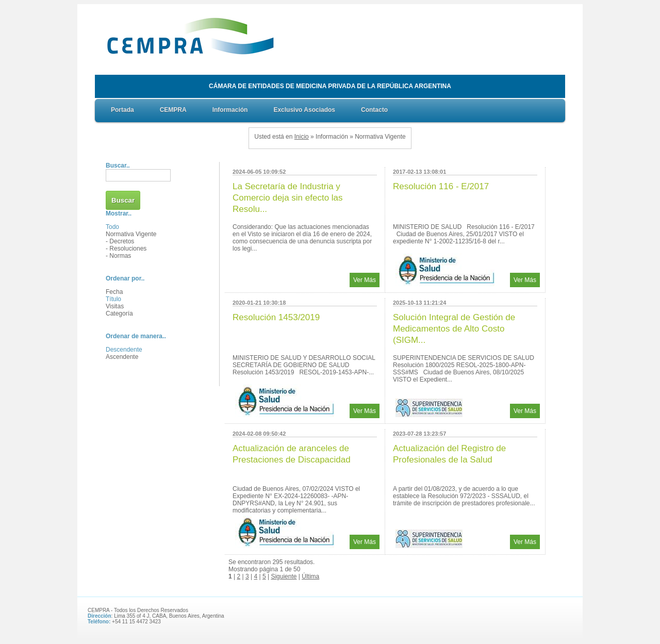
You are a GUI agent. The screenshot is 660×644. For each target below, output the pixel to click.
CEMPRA (173, 110)
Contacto (374, 110)
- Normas (118, 256)
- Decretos (120, 241)
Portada (122, 110)
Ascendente (122, 357)
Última (310, 576)
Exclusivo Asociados (304, 110)
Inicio (302, 137)
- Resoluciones (126, 249)
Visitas (115, 306)
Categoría (119, 313)
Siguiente (284, 576)
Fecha (114, 292)
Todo (112, 227)
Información (230, 110)
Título (113, 299)
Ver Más (365, 280)
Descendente (124, 350)
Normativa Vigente (131, 234)
